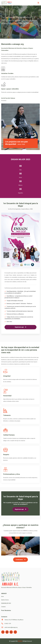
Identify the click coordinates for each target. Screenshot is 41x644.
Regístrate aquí (20, 327)
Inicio (3, 596)
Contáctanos (20, 560)
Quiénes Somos (5, 600)
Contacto (3, 607)
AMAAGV (20, 641)
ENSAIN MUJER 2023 (6, 603)
